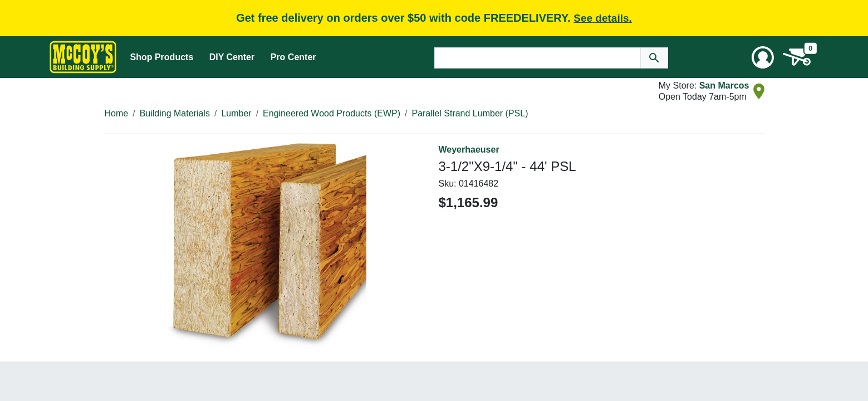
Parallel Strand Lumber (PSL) (470, 113)
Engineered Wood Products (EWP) (332, 113)
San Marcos (724, 85)
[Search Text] (538, 58)
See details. (603, 18)
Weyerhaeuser (469, 150)
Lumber (236, 113)
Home (117, 113)
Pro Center (293, 57)
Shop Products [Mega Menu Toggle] (162, 57)
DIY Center (232, 57)
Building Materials (175, 113)
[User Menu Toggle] (763, 57)
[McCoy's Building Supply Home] (83, 57)
